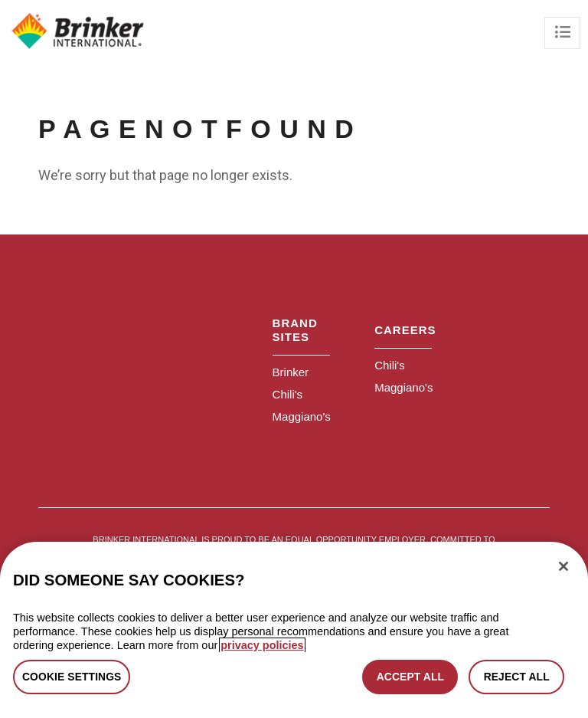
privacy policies (262, 645)
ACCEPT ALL (410, 677)
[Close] (563, 566)
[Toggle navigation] (562, 33)
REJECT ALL (517, 677)
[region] (294, 630)
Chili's (288, 394)
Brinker (291, 372)
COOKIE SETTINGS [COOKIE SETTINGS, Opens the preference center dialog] (72, 677)
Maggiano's (302, 416)
